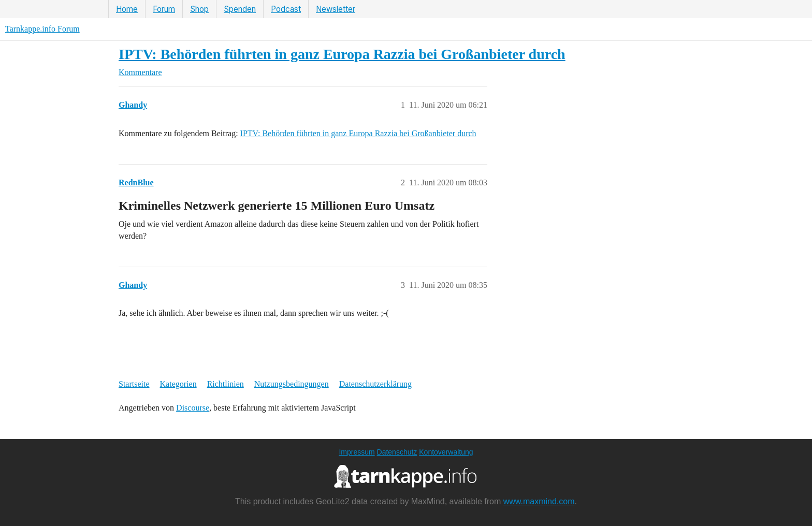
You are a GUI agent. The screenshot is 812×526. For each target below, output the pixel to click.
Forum (164, 9)
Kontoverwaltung (446, 452)
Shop (199, 9)
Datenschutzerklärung (375, 384)
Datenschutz (397, 452)
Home (127, 9)
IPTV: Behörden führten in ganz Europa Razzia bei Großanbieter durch (342, 54)
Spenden (240, 9)
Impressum (357, 452)
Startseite (134, 384)
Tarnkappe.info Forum (42, 29)
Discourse (193, 408)
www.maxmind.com (539, 501)
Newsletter (336, 9)
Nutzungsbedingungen (292, 384)
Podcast (286, 9)
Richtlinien (226, 384)
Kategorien (178, 384)
